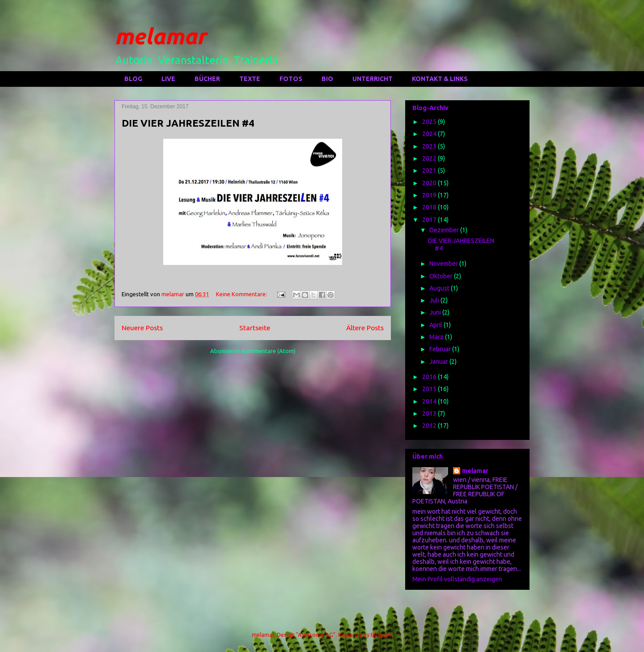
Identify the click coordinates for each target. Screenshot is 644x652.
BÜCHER (207, 79)
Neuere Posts (142, 328)
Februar (441, 349)
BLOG (133, 79)
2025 (430, 122)
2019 (430, 195)
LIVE (168, 79)
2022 (430, 158)
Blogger (381, 635)
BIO (327, 79)
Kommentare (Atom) (269, 351)
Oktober (442, 276)
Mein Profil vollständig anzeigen (457, 579)
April (436, 325)
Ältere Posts (365, 328)
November (444, 264)
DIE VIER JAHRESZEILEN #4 (188, 123)
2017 (430, 220)
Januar (439, 362)
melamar (160, 36)
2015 (430, 389)
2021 (430, 170)
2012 (430, 426)
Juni (436, 312)
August (440, 288)
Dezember (445, 230)
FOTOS (291, 79)
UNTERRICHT (373, 79)
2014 (430, 401)
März (437, 337)
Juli (435, 300)
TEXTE (250, 79)
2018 (430, 207)
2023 (430, 146)
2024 (430, 134)
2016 (430, 377)
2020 (430, 183)
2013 (430, 413)
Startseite (255, 328)
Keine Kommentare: (242, 294)
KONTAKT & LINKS (440, 79)
